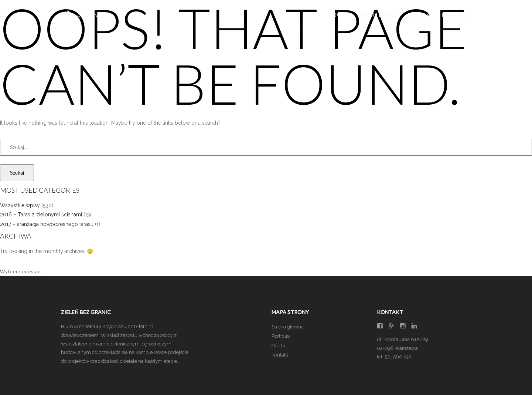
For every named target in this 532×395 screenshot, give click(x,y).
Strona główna (288, 327)
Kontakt (456, 15)
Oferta (419, 15)
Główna (338, 15)
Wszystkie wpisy (20, 205)
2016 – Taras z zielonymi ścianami (41, 215)
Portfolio (379, 15)
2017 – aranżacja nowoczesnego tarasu (47, 224)
